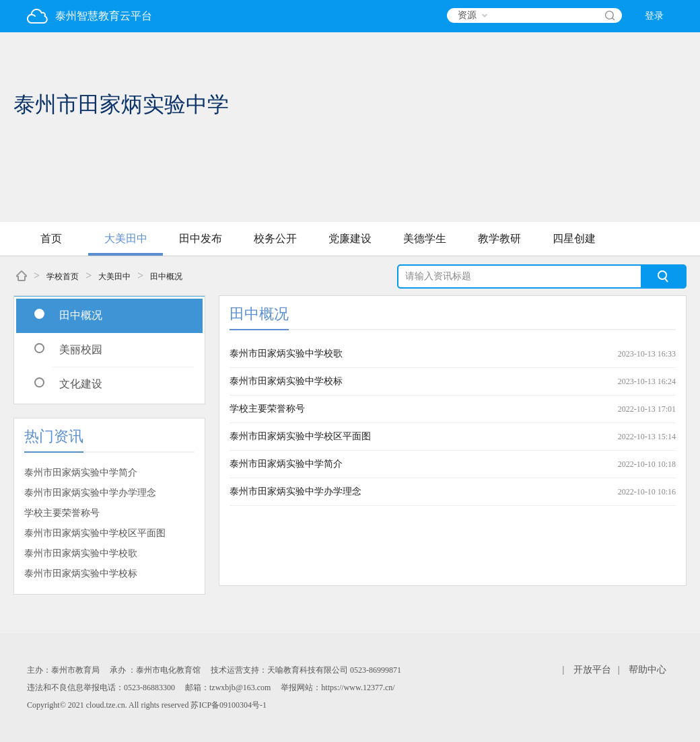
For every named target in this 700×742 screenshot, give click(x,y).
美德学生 (425, 238)
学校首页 (63, 276)
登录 (654, 16)
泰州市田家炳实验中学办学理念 (90, 493)
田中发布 (201, 238)
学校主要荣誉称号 (62, 513)
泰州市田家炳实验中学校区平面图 (95, 533)
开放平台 (592, 670)
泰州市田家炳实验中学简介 (81, 473)
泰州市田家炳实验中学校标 (81, 573)
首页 (51, 238)
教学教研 (499, 238)
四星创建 (574, 238)
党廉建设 (350, 238)
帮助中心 (647, 670)
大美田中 (126, 238)
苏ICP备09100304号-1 (229, 705)
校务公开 (275, 238)
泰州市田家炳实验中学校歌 (81, 553)
